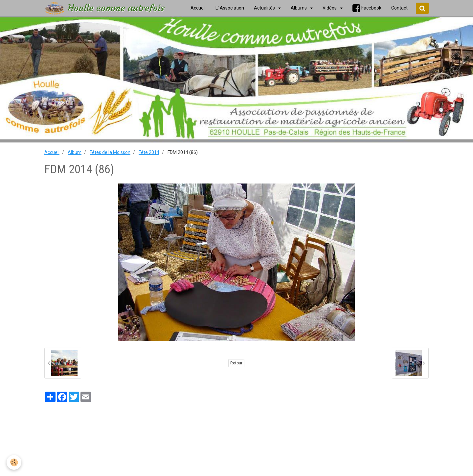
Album (75, 152)
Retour (236, 363)
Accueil (52, 152)
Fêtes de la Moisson (110, 152)
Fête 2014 (149, 152)
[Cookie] (14, 462)
